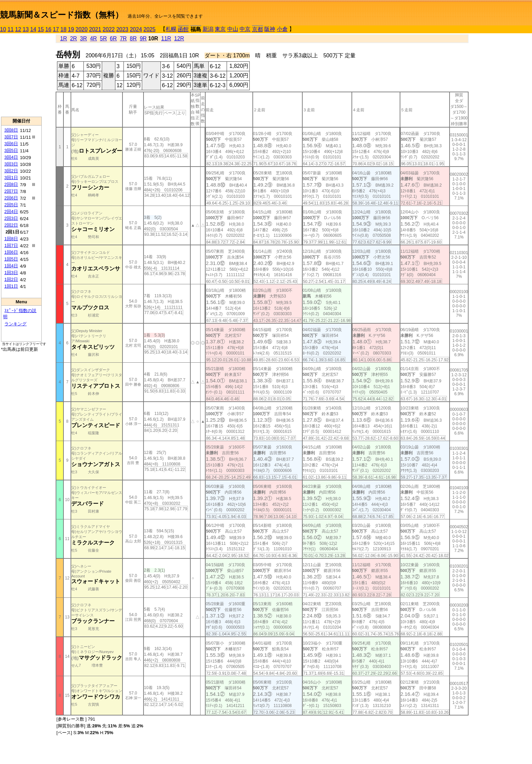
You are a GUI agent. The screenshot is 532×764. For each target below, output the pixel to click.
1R (63, 39)
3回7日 (11, 137)
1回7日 (11, 245)
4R (93, 39)
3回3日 (11, 164)
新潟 (208, 29)
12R (179, 39)
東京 (220, 29)
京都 (258, 29)
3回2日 (11, 171)
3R (83, 39)
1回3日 (11, 273)
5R (103, 39)
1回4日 (11, 266)
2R (73, 39)
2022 (109, 29)
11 (11, 29)
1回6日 (11, 252)
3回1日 (11, 178)
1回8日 (11, 239)
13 (26, 29)
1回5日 (11, 259)
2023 (122, 29)
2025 (150, 29)
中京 (245, 29)
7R (123, 39)
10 (3, 29)
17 (56, 29)
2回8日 (11, 184)
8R (133, 39)
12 (18, 29)
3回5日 (11, 150)
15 (41, 29)
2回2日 (11, 225)
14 (33, 29)
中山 (233, 29)
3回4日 (11, 157)
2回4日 (11, 212)
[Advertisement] (21, 75)
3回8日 (11, 130)
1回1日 (11, 286)
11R (166, 39)
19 (71, 29)
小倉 (282, 29)
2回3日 (11, 218)
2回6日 (11, 198)
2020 (82, 29)
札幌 (171, 29)
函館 (183, 29)
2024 (136, 29)
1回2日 (11, 279)
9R (143, 39)
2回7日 (11, 191)
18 (63, 29)
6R (113, 39)
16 (49, 29)
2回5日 (11, 205)
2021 (95, 29)
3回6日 (11, 144)
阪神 (270, 29)
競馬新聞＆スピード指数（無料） (62, 15)
